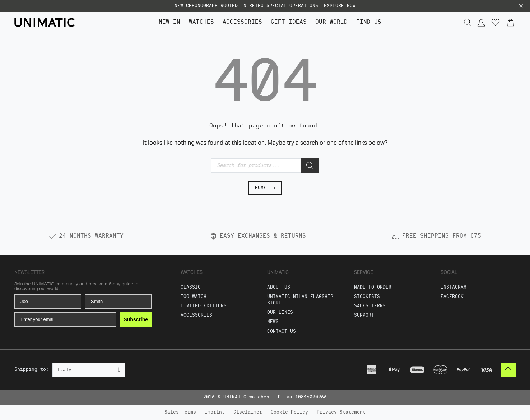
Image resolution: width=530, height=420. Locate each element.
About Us (279, 287)
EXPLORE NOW (340, 6)
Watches (201, 22)
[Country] (89, 370)
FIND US (369, 22)
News (273, 322)
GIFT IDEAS (289, 22)
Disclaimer (248, 412)
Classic (191, 287)
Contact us (282, 332)
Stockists (367, 297)
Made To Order (373, 287)
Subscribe (136, 319)
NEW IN (169, 22)
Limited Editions (204, 306)
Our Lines (280, 312)
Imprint (215, 412)
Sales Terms (370, 306)
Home (265, 188)
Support (364, 315)
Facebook (452, 297)
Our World (331, 22)
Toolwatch (194, 297)
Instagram (454, 287)
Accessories (242, 22)
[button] (521, 6)
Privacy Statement (341, 412)
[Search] (310, 165)
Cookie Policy (289, 412)
